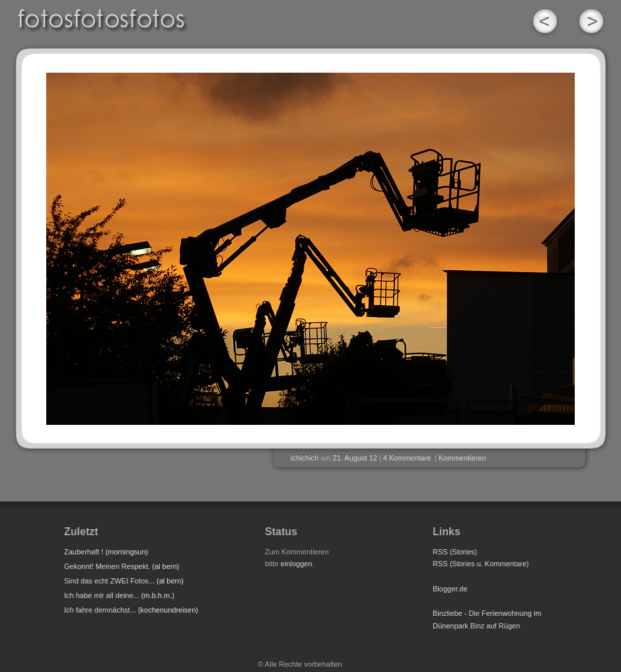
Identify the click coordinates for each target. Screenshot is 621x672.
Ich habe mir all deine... (102, 595)
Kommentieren (462, 458)
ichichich (305, 458)
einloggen (297, 564)
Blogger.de (450, 589)
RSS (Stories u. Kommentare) (481, 564)
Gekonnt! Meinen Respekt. (107, 566)
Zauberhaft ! (84, 552)
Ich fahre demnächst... (100, 610)
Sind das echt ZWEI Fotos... (109, 581)
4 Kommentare (407, 458)
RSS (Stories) (455, 552)
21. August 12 (355, 458)
